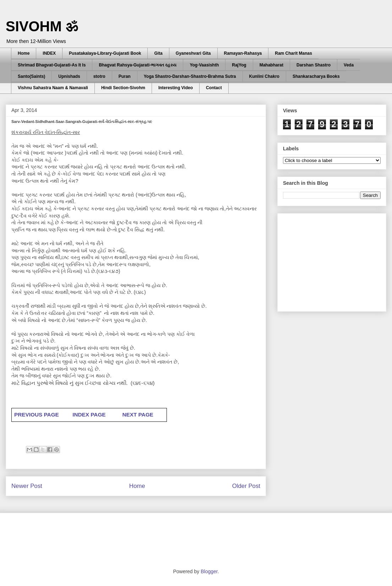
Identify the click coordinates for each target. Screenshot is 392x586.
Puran (125, 76)
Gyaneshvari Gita (193, 53)
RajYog (239, 65)
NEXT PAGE (138, 415)
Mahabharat (271, 65)
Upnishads (69, 76)
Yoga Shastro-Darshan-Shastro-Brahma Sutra (190, 76)
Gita (158, 53)
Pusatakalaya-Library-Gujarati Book (105, 53)
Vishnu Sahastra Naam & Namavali (53, 88)
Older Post (246, 486)
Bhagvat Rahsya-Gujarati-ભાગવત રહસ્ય (138, 65)
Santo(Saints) (31, 76)
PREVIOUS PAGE (37, 415)
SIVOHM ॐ (42, 26)
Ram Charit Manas (293, 53)
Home (24, 53)
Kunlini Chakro (264, 76)
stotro (99, 76)
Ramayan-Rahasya (243, 53)
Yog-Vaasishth (204, 65)
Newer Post (27, 486)
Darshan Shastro (314, 65)
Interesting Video (176, 88)
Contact (214, 88)
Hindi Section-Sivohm (123, 88)
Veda (349, 65)
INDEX (49, 53)
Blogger (209, 571)
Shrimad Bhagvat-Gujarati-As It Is (52, 65)
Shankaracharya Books (316, 76)
